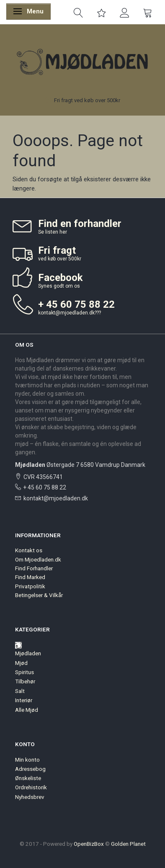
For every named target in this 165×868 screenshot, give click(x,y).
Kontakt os (29, 550)
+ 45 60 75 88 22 (45, 487)
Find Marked (30, 577)
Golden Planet (128, 844)
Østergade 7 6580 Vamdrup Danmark (80, 465)
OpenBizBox (89, 844)
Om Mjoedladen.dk (38, 559)
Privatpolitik (30, 586)
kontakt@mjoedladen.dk (66, 313)
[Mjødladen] (82, 62)
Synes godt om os (59, 286)
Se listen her (53, 232)
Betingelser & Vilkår (39, 595)
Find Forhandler (34, 568)
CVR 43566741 (43, 477)
